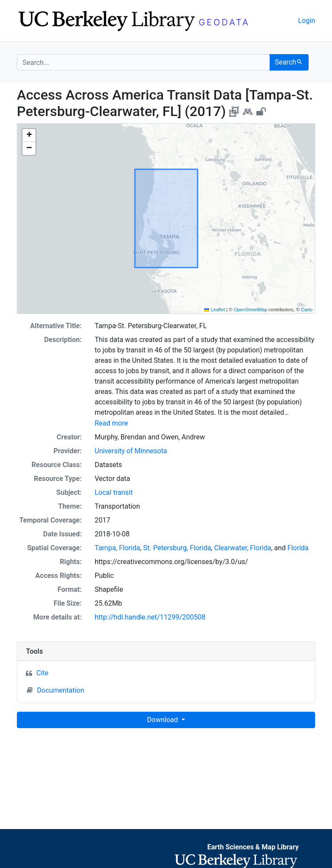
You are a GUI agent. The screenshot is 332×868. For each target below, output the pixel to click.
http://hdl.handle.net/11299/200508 (150, 617)
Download (163, 720)
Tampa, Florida (117, 548)
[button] (29, 136)
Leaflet (214, 310)
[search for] (143, 62)
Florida (298, 548)
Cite (42, 673)
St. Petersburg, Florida (177, 548)
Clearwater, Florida (243, 548)
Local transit (114, 492)
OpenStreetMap (251, 310)
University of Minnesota (131, 451)
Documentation (56, 690)
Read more (111, 423)
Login (307, 21)
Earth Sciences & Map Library (253, 847)
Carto (307, 310)
